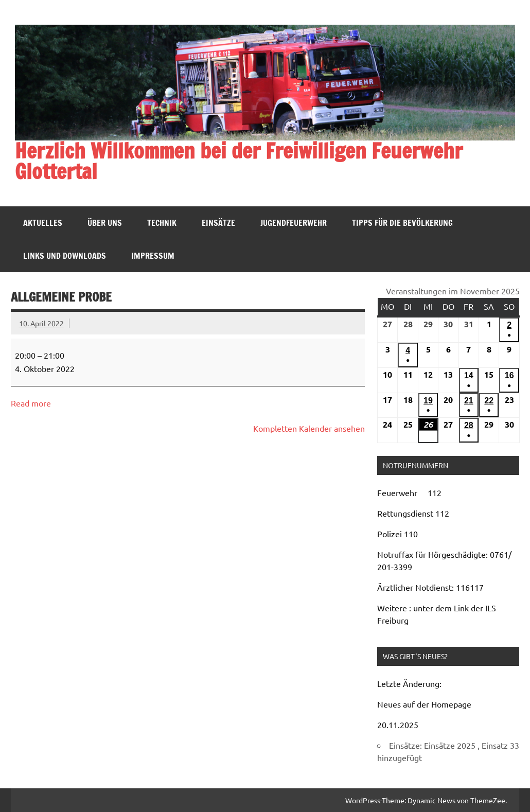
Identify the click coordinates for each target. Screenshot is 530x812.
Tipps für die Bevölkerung (402, 223)
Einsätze (218, 223)
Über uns (105, 223)
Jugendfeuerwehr (294, 223)
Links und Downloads (65, 256)
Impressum (153, 256)
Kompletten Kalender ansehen (309, 428)
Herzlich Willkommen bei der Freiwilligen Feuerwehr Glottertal (239, 161)
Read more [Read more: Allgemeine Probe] (31, 403)
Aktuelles (43, 223)
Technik (162, 223)
